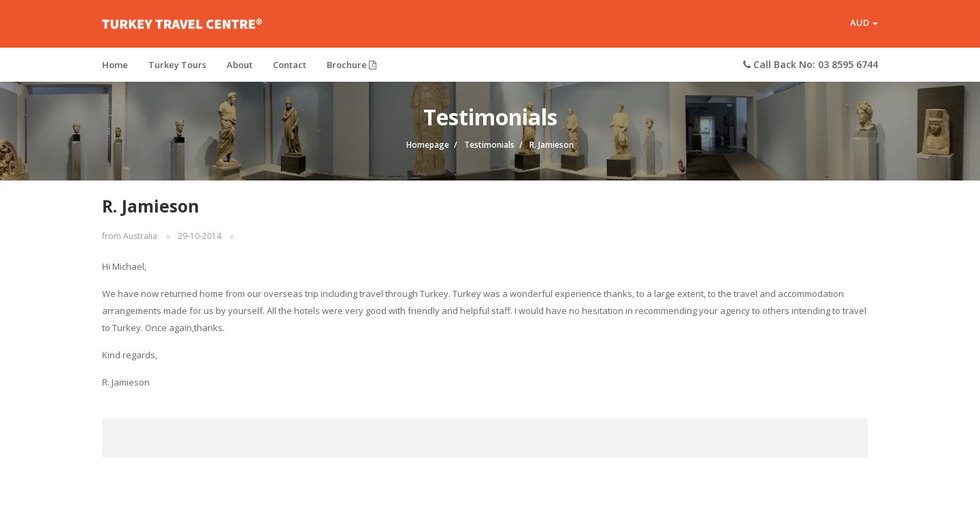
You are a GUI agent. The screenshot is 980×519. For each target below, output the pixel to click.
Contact (290, 65)
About (240, 65)
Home (115, 65)
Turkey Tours (177, 65)
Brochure (352, 65)
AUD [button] (864, 23)
